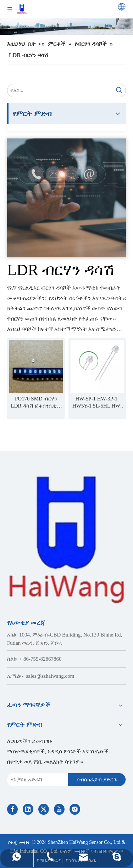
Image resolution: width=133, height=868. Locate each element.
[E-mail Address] (36, 780)
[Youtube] (59, 809)
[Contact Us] (66, 198)
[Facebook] (12, 809)
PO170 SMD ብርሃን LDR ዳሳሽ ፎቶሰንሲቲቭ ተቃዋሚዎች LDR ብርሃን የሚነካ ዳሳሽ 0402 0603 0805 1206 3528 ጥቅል (36, 403)
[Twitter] (44, 809)
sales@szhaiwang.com (50, 676)
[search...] (60, 91)
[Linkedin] (28, 809)
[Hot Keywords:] (119, 91)
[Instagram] (75, 809)
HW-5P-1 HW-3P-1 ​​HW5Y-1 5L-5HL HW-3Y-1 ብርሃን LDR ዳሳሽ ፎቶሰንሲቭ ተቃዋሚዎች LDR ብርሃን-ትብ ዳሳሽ (97, 403)
